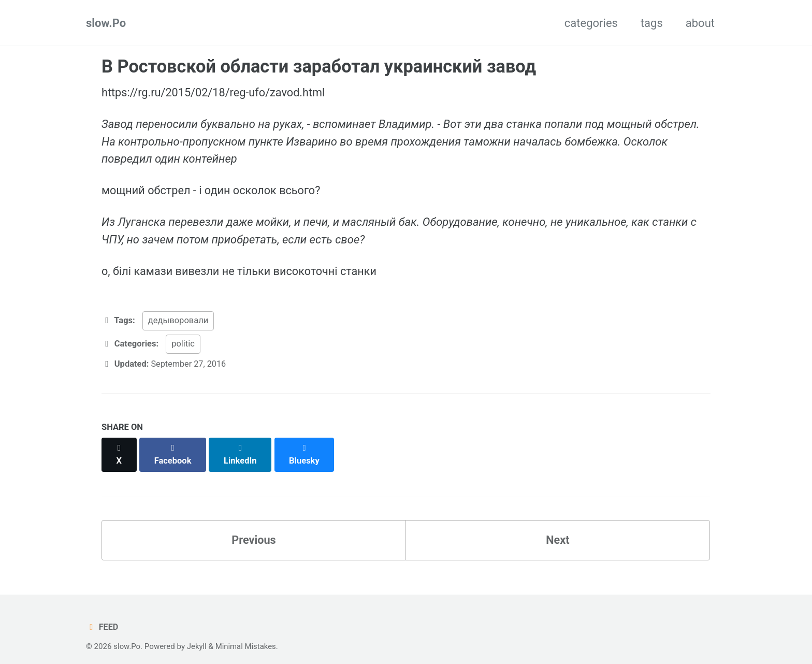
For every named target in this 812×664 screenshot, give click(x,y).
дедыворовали (178, 321)
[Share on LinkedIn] (241, 449)
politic (183, 344)
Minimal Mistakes (247, 635)
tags (652, 23)
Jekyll (198, 635)
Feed (102, 616)
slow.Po (106, 23)
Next (558, 529)
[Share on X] (119, 449)
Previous (254, 529)
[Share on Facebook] (173, 449)
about (700, 23)
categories (591, 23)
